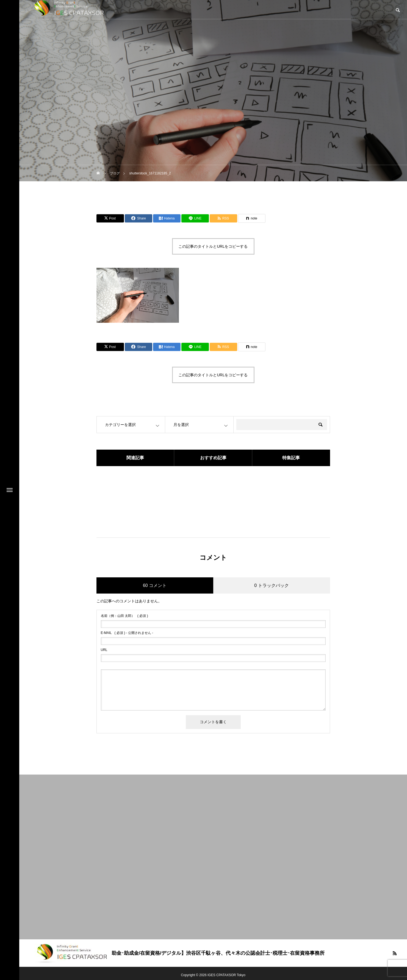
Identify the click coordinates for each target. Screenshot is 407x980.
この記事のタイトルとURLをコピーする (213, 246)
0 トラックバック (271, 585)
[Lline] (195, 218)
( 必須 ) (124, 616)
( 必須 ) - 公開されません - (127, 633)
